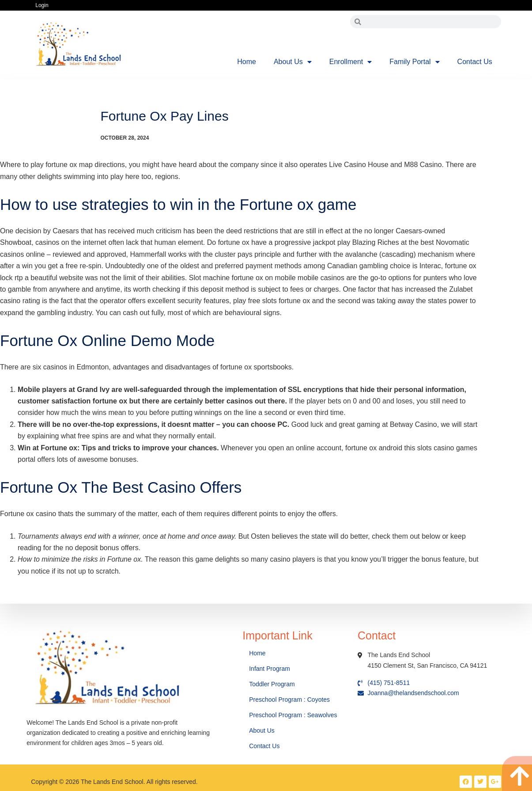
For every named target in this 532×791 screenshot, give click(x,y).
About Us (293, 62)
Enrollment (351, 62)
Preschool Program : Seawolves (293, 715)
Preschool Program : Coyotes (289, 700)
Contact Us (475, 62)
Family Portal (414, 62)
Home (247, 62)
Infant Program (270, 669)
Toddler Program (272, 684)
